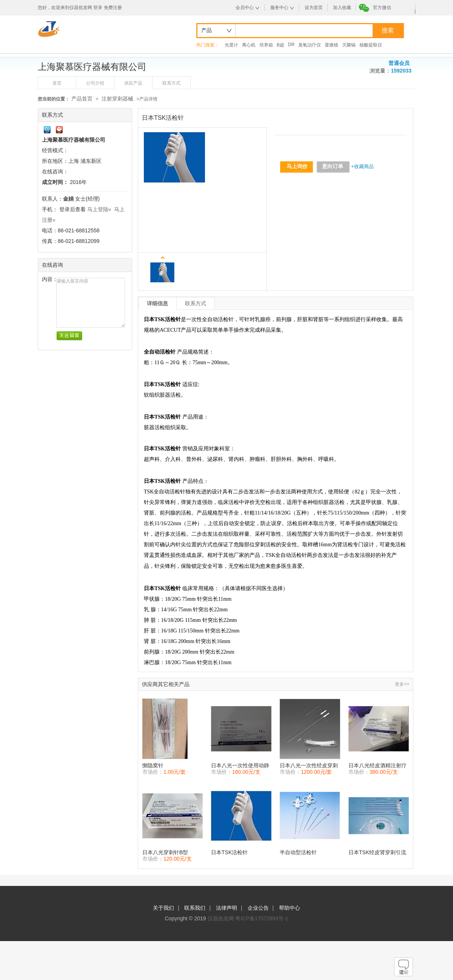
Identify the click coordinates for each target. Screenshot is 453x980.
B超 (280, 45)
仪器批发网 (221, 918)
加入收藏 (342, 8)
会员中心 (245, 8)
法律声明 (226, 908)
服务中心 (279, 8)
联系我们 (195, 908)
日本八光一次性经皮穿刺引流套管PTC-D (309, 766)
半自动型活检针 (298, 852)
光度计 (231, 45)
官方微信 (382, 8)
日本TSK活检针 (229, 852)
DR (291, 45)
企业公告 (258, 908)
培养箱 (266, 45)
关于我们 (163, 908)
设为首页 (314, 8)
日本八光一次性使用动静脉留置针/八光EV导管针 (240, 766)
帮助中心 (290, 908)
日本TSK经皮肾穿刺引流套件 (377, 852)
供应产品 (133, 83)
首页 (57, 83)
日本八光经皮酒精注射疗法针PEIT (377, 766)
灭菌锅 (349, 45)
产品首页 (82, 99)
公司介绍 (95, 83)
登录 (98, 8)
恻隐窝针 (153, 765)
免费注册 (113, 8)
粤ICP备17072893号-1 (262, 918)
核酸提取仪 (371, 45)
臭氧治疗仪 (310, 45)
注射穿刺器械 (118, 99)
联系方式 (171, 83)
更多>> (402, 684)
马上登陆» (99, 209)
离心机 (249, 45)
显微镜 (331, 45)
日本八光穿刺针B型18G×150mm (165, 852)
